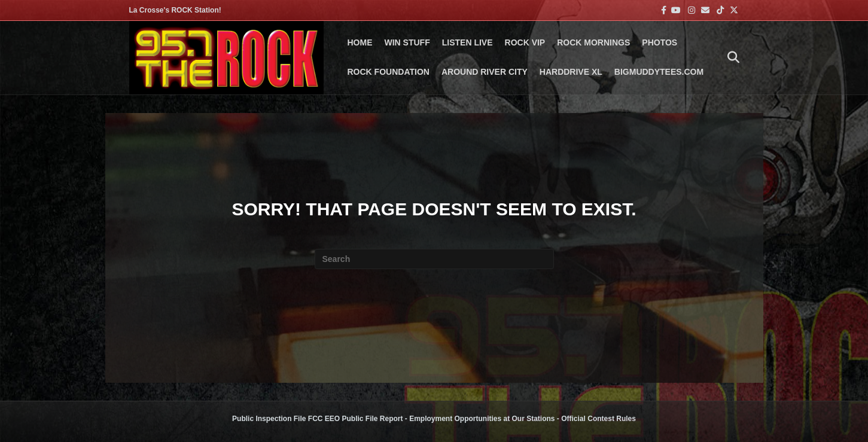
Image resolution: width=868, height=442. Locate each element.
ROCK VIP (525, 42)
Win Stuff (407, 42)
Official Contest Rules (599, 419)
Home (360, 42)
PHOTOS (660, 42)
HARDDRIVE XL (571, 72)
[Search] (730, 57)
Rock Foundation (389, 72)
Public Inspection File (269, 419)
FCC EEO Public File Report (356, 419)
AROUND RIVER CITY (485, 72)
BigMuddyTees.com (659, 72)
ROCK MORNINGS (593, 42)
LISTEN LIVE (467, 42)
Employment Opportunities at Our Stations (482, 419)
